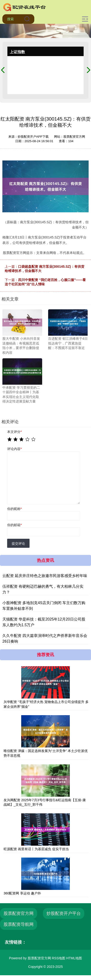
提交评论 (18, 543)
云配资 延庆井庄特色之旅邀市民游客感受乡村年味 (45, 576)
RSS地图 (58, 958)
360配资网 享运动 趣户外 (22, 893)
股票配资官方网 (19, 913)
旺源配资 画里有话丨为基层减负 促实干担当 (36, 849)
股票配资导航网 (19, 924)
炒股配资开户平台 (64, 913)
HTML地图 (74, 958)
